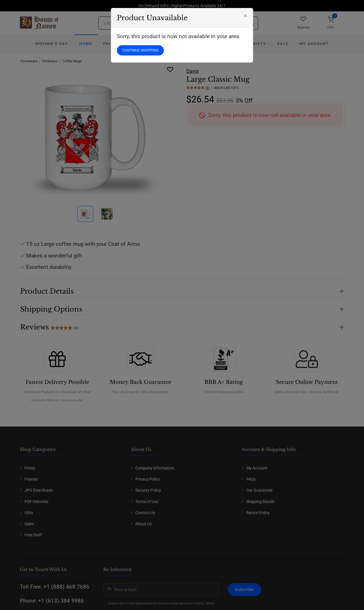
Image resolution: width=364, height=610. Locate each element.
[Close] (245, 16)
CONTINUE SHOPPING (140, 50)
